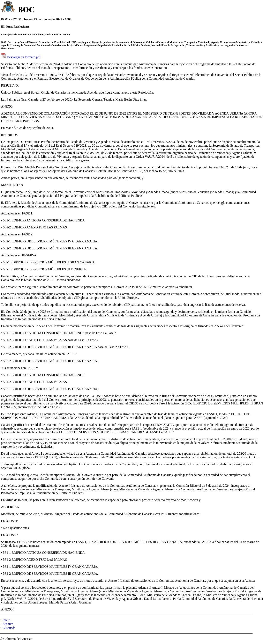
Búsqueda (9, 628)
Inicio (6, 620)
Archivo (8, 624)
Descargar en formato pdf (24, 57)
